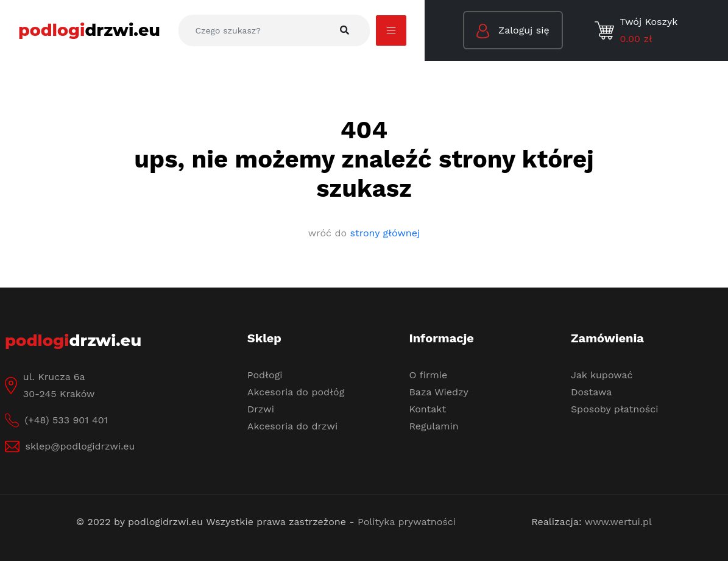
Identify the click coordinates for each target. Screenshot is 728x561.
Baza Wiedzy (439, 392)
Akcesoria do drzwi (292, 426)
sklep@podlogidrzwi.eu (80, 446)
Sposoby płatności (615, 409)
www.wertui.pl (618, 522)
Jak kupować (602, 375)
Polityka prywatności (407, 522)
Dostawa (591, 392)
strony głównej (385, 233)
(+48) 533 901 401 (66, 420)
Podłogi (265, 375)
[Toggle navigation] (391, 30)
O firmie (428, 375)
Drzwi (261, 409)
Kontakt (427, 409)
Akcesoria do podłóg (296, 392)
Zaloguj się (513, 31)
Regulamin (433, 426)
